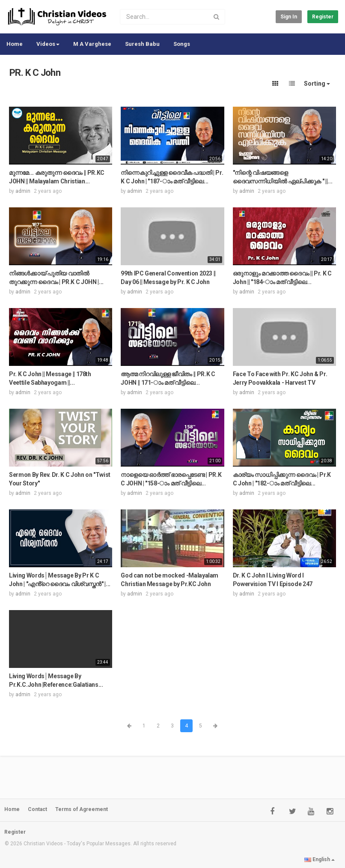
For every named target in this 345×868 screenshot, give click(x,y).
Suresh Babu (142, 44)
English (320, 859)
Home (15, 44)
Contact (37, 809)
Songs (182, 44)
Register (323, 17)
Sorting (317, 84)
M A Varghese (92, 44)
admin (23, 191)
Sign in (289, 17)
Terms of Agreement (82, 809)
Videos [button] (48, 44)
